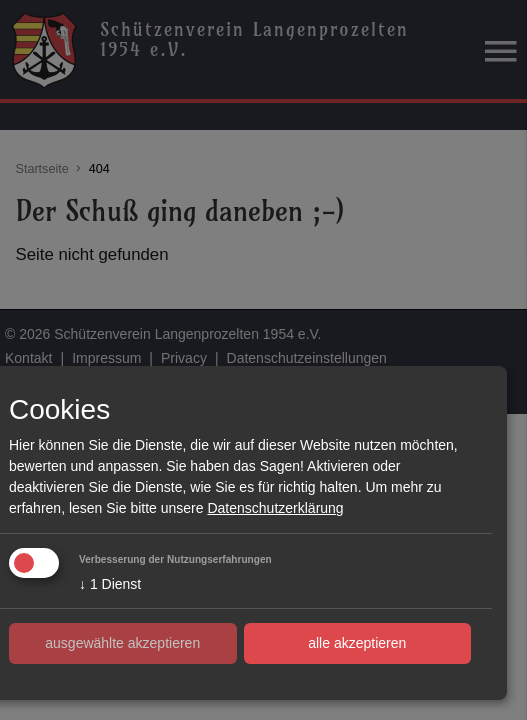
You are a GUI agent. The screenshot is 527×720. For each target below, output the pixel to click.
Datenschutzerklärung (275, 508)
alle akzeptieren (357, 643)
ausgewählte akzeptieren (122, 643)
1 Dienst (110, 584)
